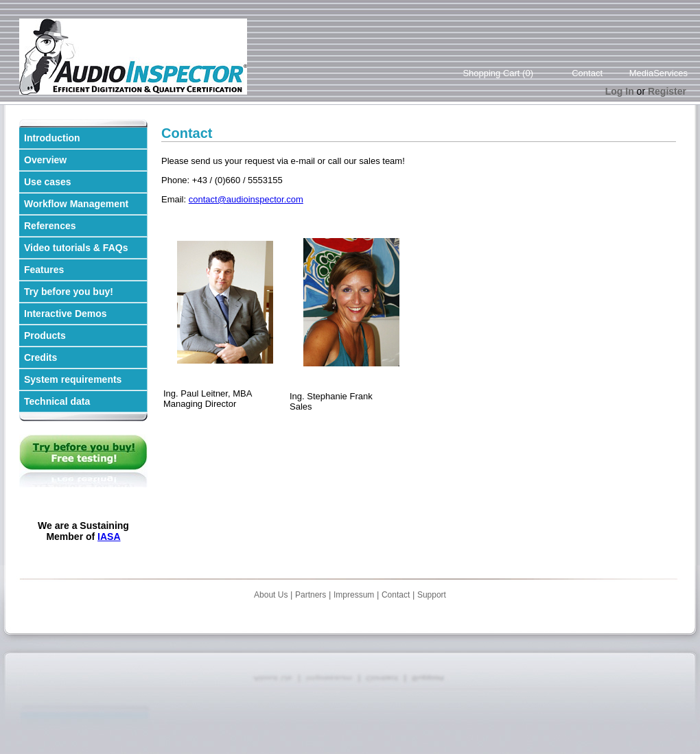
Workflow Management (76, 204)
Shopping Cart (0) (498, 73)
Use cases (48, 182)
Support (432, 595)
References (50, 226)
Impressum (354, 595)
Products (45, 335)
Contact (587, 73)
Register (667, 91)
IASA (109, 537)
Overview (45, 160)
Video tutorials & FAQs (76, 248)
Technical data (57, 401)
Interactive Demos (66, 314)
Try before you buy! (69, 292)
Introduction (52, 138)
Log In (620, 91)
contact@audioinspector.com (246, 199)
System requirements (73, 379)
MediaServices (658, 73)
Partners (311, 595)
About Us (271, 595)
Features (44, 270)
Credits (40, 357)
